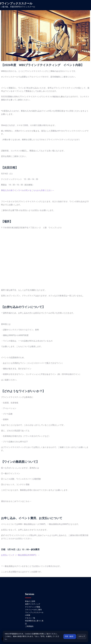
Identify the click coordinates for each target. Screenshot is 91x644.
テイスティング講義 (33, 607)
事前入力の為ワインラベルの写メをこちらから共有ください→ (28, 190)
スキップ (81, 636)
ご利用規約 (29, 626)
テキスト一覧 (30, 618)
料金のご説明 (30, 601)
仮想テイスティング (33, 604)
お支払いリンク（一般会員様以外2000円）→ (20, 555)
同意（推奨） (69, 636)
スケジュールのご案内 (33, 610)
